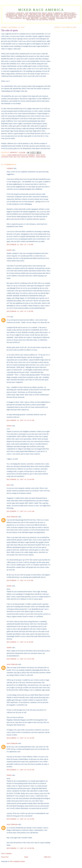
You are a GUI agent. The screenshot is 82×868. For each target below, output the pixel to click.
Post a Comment (6, 853)
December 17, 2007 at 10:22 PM (20, 770)
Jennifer (9, 250)
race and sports (28, 157)
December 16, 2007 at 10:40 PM (20, 479)
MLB (15, 157)
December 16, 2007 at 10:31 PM (20, 420)
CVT (8, 317)
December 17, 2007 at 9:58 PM (20, 642)
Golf (38, 155)
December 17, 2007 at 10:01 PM (20, 659)
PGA (19, 157)
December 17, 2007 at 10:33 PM (20, 819)
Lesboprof (10, 168)
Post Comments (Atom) (17, 861)
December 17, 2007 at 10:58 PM (20, 848)
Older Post (47, 857)
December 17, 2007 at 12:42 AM (20, 511)
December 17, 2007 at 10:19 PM (20, 738)
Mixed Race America (41, 10)
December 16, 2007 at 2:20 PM (20, 311)
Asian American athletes (17, 155)
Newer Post (5, 857)
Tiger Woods (41, 157)
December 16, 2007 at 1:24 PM (20, 244)
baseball (32, 155)
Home (26, 857)
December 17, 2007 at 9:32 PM (20, 580)
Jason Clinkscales (12, 517)
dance (8, 485)
